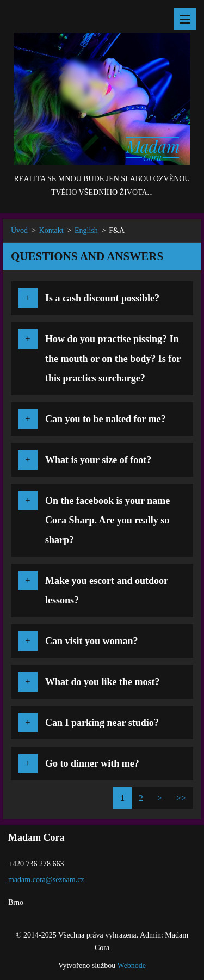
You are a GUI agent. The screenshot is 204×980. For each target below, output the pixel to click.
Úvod (19, 230)
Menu (185, 19)
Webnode (132, 966)
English (86, 230)
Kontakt (51, 230)
